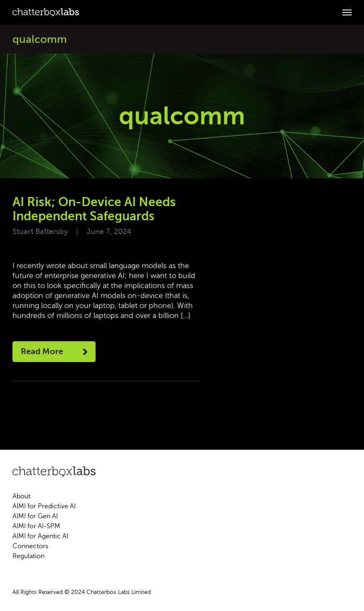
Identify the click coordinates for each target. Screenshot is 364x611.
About (21, 496)
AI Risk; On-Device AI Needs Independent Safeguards (94, 209)
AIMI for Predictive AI (44, 506)
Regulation (28, 556)
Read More (54, 351)
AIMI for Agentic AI (40, 536)
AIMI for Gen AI (35, 516)
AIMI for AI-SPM (36, 526)
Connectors (30, 546)
